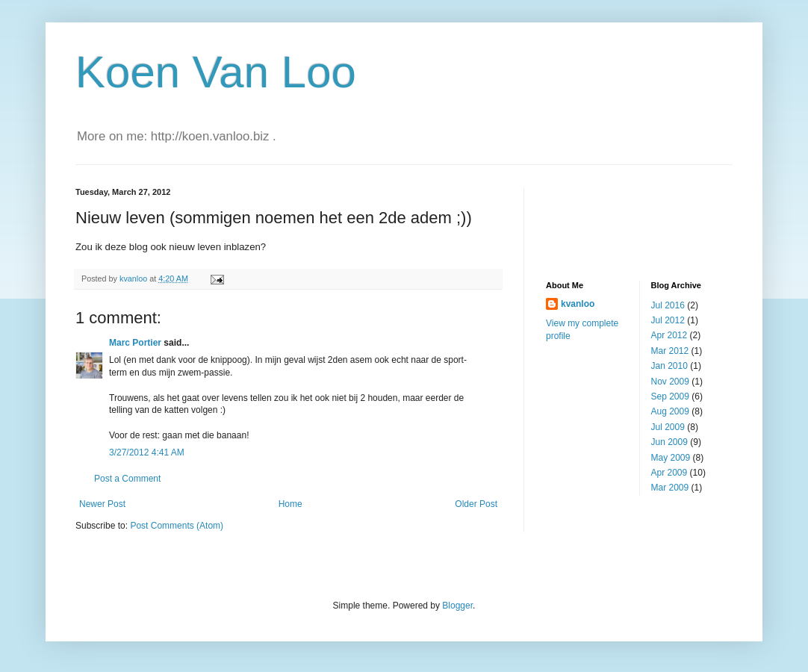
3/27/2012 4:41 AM (147, 452)
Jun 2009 (669, 442)
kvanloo (578, 304)
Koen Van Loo (216, 72)
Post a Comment (127, 479)
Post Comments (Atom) (177, 526)
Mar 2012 (670, 351)
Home (290, 504)
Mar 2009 (670, 488)
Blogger (457, 606)
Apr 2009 (669, 473)
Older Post (476, 504)
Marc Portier (135, 343)
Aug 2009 (670, 411)
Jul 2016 (668, 305)
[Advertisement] (621, 221)
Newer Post (102, 504)
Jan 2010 (669, 366)
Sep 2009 (670, 396)
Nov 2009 (670, 382)
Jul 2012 (668, 320)
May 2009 (671, 458)
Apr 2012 (669, 335)
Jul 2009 (668, 427)
